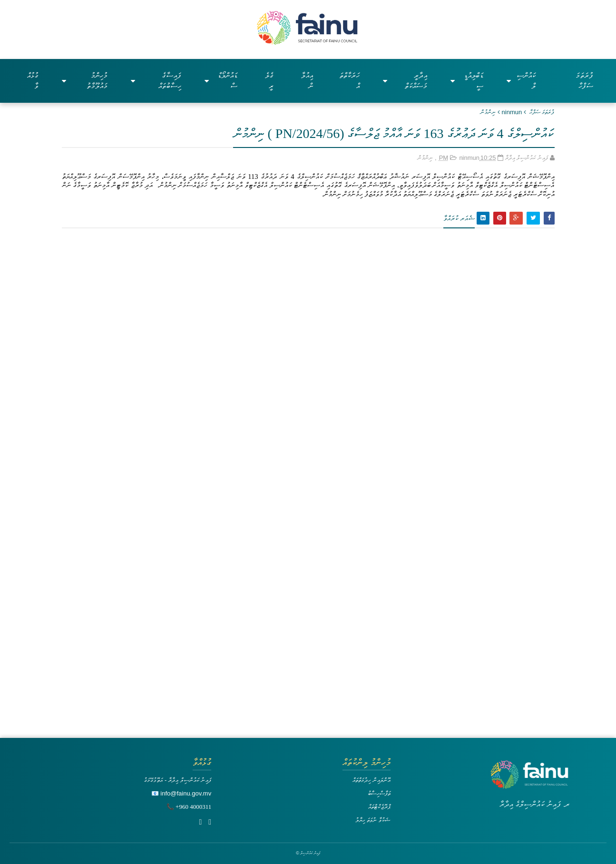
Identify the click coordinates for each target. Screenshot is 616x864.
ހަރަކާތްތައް (349, 81)
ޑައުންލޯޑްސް (221, 81)
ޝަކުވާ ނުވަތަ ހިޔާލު (373, 820)
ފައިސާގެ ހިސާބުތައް (156, 81)
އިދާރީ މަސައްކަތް (405, 81)
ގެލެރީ (269, 81)
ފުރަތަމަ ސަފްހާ (584, 81)
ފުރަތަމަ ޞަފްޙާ (542, 112)
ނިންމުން (488, 112)
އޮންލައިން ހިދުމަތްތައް (372, 780)
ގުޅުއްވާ (33, 81)
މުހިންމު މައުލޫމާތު (85, 81)
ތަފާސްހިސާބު (379, 793)
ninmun (512, 112)
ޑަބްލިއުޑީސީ (467, 81)
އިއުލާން (307, 81)
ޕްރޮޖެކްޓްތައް (379, 807)
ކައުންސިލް (521, 81)
